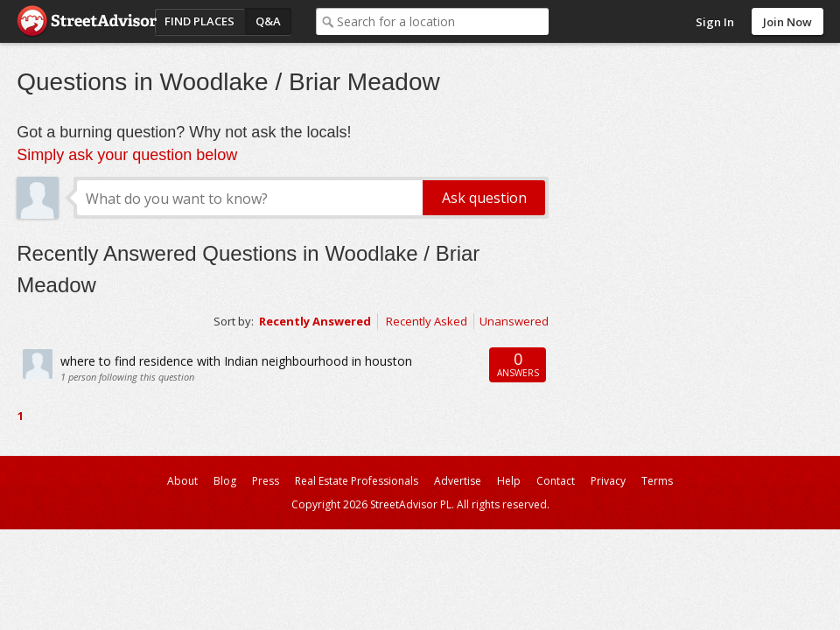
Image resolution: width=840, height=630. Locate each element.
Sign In (715, 22)
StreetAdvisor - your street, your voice (87, 21)
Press (266, 481)
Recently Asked (427, 321)
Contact (556, 481)
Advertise (458, 481)
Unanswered (514, 321)
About (182, 481)
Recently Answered (315, 321)
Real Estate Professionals (357, 481)
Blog (225, 481)
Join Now (787, 22)
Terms (657, 481)
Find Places (199, 21)
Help (509, 481)
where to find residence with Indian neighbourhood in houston (236, 361)
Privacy (608, 481)
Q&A (268, 21)
